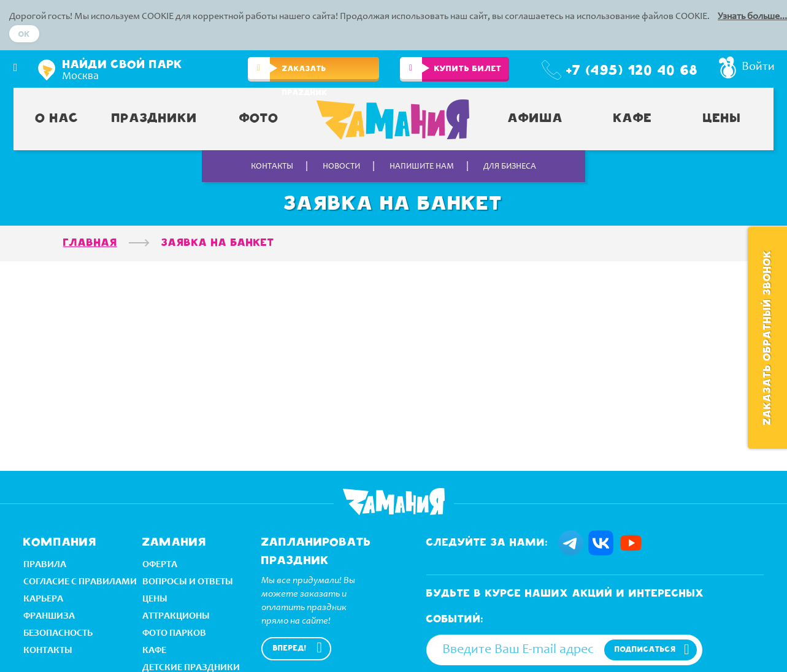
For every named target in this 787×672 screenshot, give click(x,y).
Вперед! (290, 648)
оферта (160, 564)
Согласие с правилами (80, 581)
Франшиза (49, 615)
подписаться (645, 650)
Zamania (394, 502)
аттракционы (176, 615)
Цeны (155, 598)
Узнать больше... (752, 17)
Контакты (272, 167)
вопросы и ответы (188, 581)
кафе (154, 650)
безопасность (58, 632)
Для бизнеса (510, 167)
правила (45, 564)
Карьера (43, 598)
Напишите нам (422, 167)
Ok (24, 35)
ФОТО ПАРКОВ (174, 632)
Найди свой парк (123, 65)
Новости (341, 167)
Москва (80, 77)
